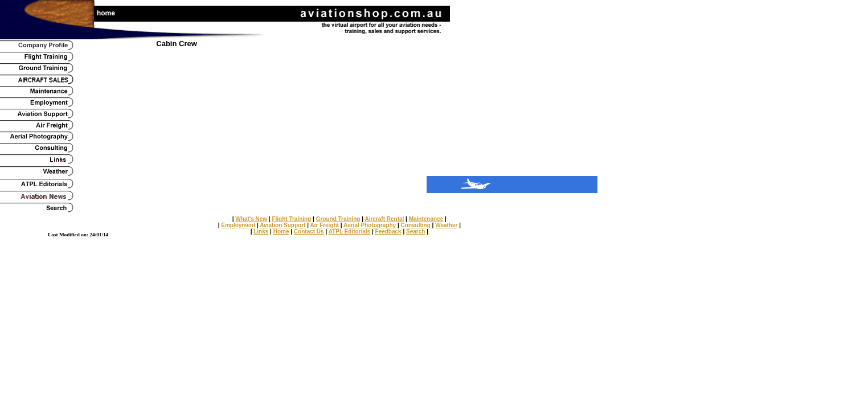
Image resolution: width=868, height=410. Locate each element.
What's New (251, 219)
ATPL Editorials (350, 231)
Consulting (416, 225)
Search (415, 231)
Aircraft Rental (384, 219)
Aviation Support (282, 225)
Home (281, 231)
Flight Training (291, 219)
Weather (446, 225)
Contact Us (309, 231)
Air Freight (324, 225)
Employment (238, 225)
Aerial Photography (370, 225)
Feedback (388, 231)
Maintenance (426, 219)
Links (261, 231)
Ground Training (338, 219)
